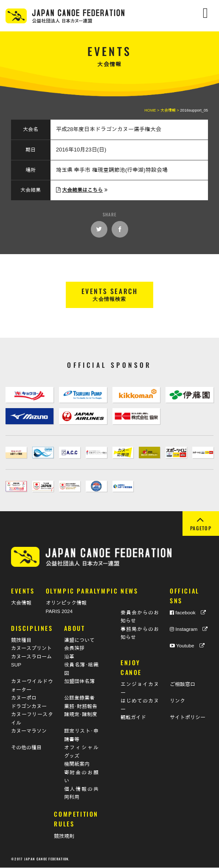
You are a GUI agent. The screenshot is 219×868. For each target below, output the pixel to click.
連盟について (79, 640)
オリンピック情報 (66, 603)
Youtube (187, 646)
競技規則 (64, 836)
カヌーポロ (24, 699)
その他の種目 (26, 748)
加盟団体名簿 (79, 682)
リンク (177, 701)
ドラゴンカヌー (29, 707)
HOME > (152, 110)
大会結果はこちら (82, 190)
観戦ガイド (133, 718)
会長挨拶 (74, 649)
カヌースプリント (31, 649)
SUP (16, 665)
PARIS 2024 (59, 612)
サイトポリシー (188, 718)
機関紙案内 (77, 765)
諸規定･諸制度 (81, 715)
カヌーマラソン (29, 732)
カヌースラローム (31, 657)
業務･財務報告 (81, 707)
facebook (188, 613)
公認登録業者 (79, 699)
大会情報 (21, 603)
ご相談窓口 (182, 685)
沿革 (69, 657)
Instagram (189, 629)
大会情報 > (170, 110)
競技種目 (21, 640)
